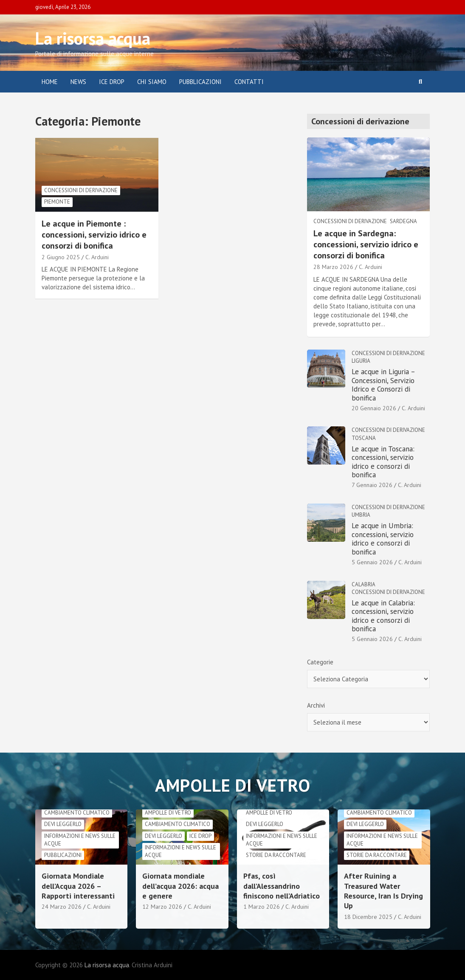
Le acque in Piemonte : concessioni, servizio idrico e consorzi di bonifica (94, 235)
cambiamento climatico (77, 813)
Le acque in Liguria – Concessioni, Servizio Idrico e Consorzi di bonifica (383, 385)
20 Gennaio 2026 (374, 408)
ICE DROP (112, 82)
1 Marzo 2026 (262, 907)
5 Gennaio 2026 (372, 562)
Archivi (316, 705)
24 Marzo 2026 (62, 907)
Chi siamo (152, 82)
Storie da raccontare (276, 855)
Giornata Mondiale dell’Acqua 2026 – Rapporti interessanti (78, 886)
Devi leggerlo (63, 824)
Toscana (364, 438)
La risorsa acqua (93, 38)
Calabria (364, 584)
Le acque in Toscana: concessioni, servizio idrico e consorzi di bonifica (383, 462)
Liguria (361, 361)
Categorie (320, 662)
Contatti (249, 82)
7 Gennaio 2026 (372, 485)
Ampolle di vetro (168, 813)
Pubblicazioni (200, 82)
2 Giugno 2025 (61, 257)
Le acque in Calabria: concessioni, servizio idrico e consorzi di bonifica (383, 616)
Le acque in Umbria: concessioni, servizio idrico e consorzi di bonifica (383, 539)
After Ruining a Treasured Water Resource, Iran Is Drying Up (383, 891)
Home (50, 82)
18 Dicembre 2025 (368, 917)
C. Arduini (97, 257)
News (78, 82)
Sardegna (403, 221)
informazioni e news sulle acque (80, 840)
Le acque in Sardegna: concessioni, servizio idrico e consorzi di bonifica (366, 244)
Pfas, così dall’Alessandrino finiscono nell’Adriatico (282, 886)
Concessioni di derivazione (81, 190)
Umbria (361, 515)
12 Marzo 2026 (162, 907)
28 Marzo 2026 (333, 267)
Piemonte (57, 202)
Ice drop (200, 836)
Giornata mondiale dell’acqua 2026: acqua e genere (180, 886)
